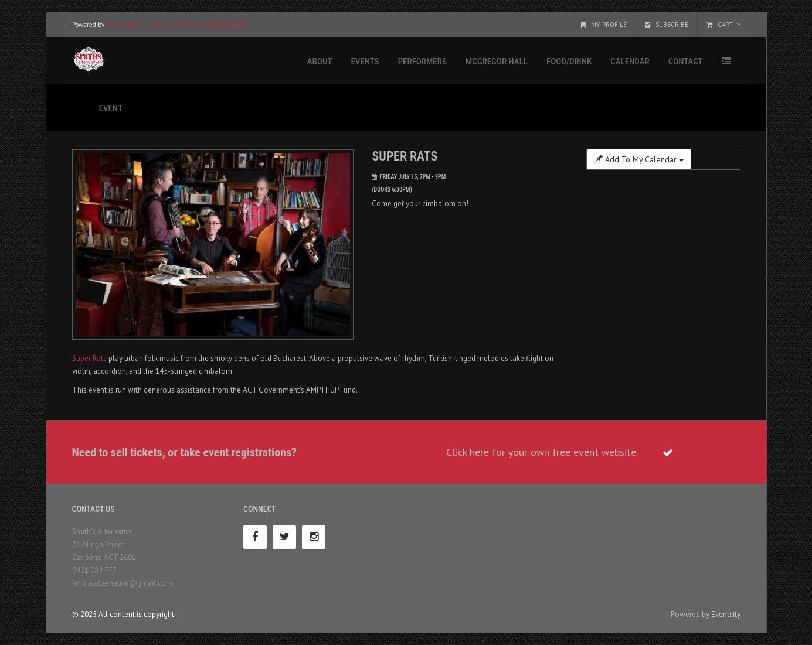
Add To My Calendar (639, 159)
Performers (422, 62)
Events (365, 62)
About (320, 62)
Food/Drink (569, 62)
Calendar (630, 62)
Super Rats (89, 358)
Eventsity (726, 614)
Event (111, 108)
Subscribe (667, 25)
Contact (686, 62)
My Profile (604, 25)
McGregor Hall (497, 62)
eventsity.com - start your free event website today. (176, 25)
